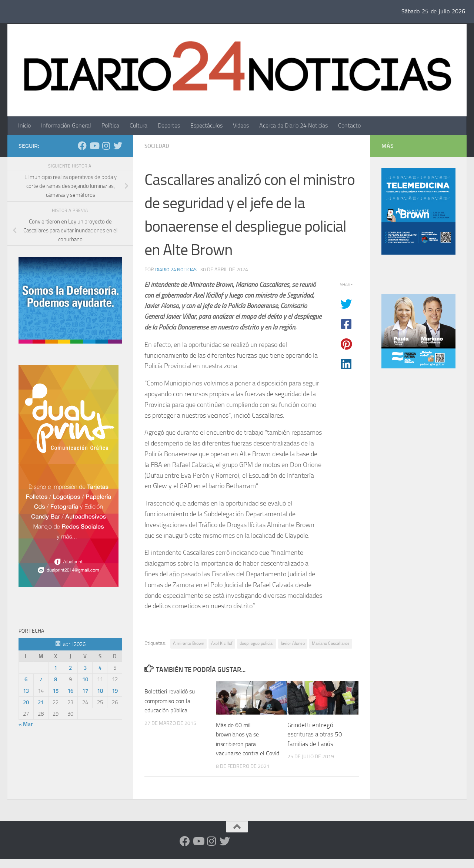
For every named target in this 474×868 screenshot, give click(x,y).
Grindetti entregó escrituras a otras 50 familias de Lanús (315, 734)
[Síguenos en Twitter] (118, 146)
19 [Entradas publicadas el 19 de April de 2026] (115, 691)
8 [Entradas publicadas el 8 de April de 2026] (56, 679)
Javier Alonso (293, 643)
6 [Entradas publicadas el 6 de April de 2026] (26, 679)
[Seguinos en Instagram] (106, 146)
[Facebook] (82, 146)
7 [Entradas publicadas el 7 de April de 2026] (41, 679)
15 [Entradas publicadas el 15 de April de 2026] (56, 691)
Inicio (24, 125)
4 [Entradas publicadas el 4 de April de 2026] (100, 668)
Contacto (349, 125)
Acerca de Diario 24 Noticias (293, 125)
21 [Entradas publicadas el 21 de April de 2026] (41, 702)
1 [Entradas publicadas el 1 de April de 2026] (56, 668)
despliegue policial (257, 643)
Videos (241, 125)
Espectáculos (206, 125)
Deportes (169, 125)
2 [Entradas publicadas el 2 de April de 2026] (70, 668)
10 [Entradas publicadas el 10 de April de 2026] (85, 679)
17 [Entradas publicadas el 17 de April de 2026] (85, 691)
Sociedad (158, 146)
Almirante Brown (188, 643)
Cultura (138, 125)
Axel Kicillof (222, 643)
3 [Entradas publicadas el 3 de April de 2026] (85, 668)
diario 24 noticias (177, 270)
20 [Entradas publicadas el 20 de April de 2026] (26, 702)
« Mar (26, 724)
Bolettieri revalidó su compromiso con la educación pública (172, 701)
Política (110, 125)
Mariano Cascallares (331, 643)
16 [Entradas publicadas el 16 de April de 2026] (70, 691)
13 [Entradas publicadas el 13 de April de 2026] (26, 691)
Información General (66, 125)
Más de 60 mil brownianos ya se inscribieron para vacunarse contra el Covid (241, 744)
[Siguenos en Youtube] (94, 146)
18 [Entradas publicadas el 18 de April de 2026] (100, 691)
